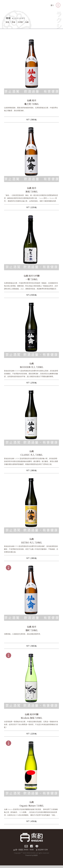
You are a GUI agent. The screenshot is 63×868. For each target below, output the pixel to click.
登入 (52, 5)
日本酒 (20, 22)
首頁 (7, 22)
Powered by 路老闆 (32, 855)
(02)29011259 (43, 850)
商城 (13, 22)
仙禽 (27, 22)
